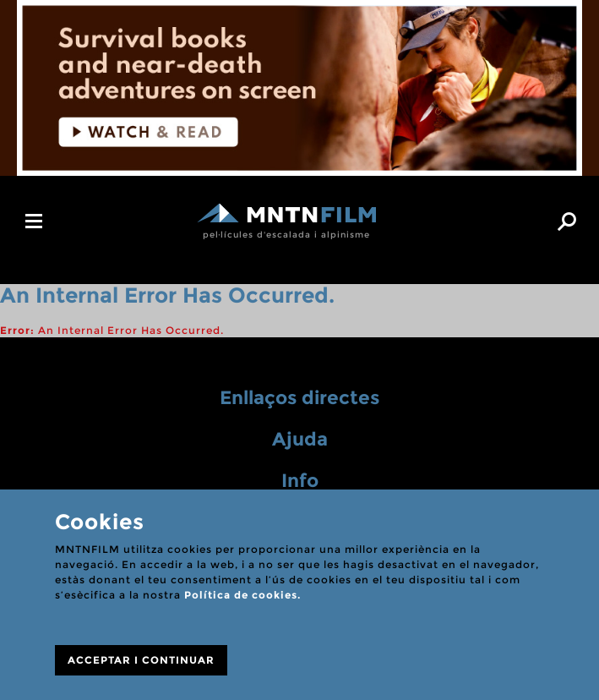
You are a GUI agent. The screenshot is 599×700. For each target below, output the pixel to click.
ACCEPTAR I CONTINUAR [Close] (141, 660)
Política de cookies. (242, 595)
